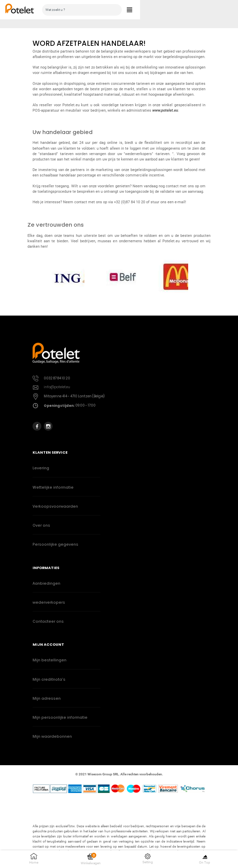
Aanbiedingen (46, 583)
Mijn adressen (47, 699)
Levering (41, 468)
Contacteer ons (48, 621)
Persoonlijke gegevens (55, 544)
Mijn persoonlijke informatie (60, 718)
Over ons (41, 525)
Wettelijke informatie (53, 487)
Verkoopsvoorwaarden (55, 506)
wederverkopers (49, 602)
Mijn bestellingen (49, 660)
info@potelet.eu (57, 387)
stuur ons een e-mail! (168, 202)
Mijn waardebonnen (52, 737)
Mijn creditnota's (49, 680)
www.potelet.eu (165, 110)
